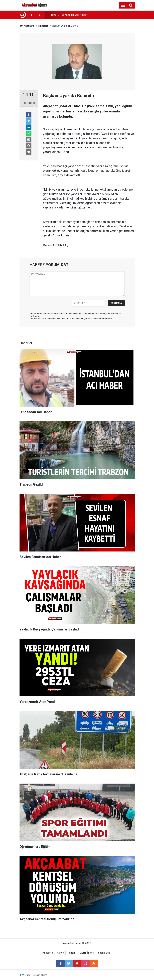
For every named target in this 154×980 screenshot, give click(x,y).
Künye (60, 953)
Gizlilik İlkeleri (87, 953)
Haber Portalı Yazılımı (36, 975)
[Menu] (123, 5)
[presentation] (32, 15)
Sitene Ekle (104, 953)
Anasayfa (48, 953)
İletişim (72, 953)
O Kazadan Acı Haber (74, 15)
